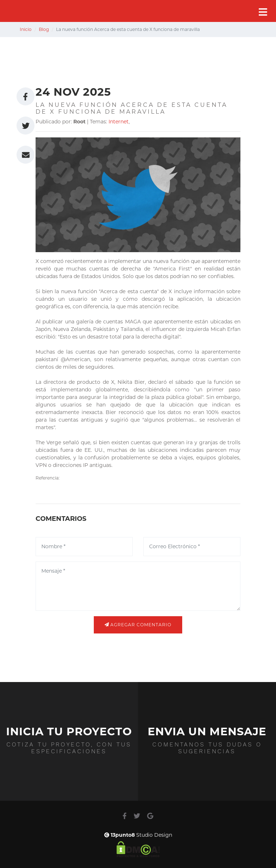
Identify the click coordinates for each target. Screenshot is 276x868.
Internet (119, 122)
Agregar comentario (138, 625)
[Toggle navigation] (263, 12)
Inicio (26, 29)
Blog (44, 29)
